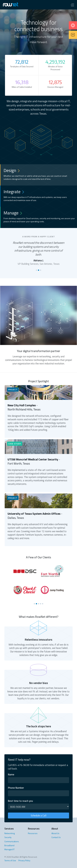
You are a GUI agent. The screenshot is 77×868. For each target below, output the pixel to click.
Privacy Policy (24, 860)
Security (8, 837)
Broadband (9, 845)
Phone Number (16, 788)
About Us (55, 833)
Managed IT (9, 849)
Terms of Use (10, 860)
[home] (14, 5)
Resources (33, 833)
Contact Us (56, 837)
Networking (10, 833)
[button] (72, 5)
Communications (12, 841)
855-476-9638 (21, 765)
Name (11, 775)
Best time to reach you (20, 801)
